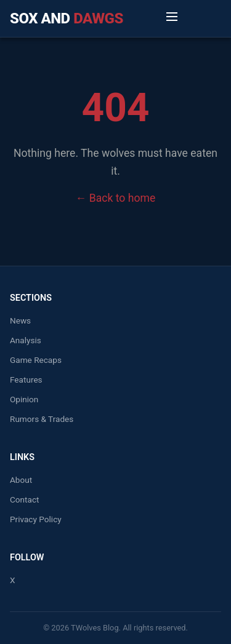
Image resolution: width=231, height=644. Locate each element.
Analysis (26, 340)
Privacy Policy (36, 519)
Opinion (24, 399)
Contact (25, 499)
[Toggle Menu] (172, 18)
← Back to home (115, 198)
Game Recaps (36, 360)
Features (26, 380)
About (21, 480)
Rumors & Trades (42, 419)
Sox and (67, 18)
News (20, 320)
